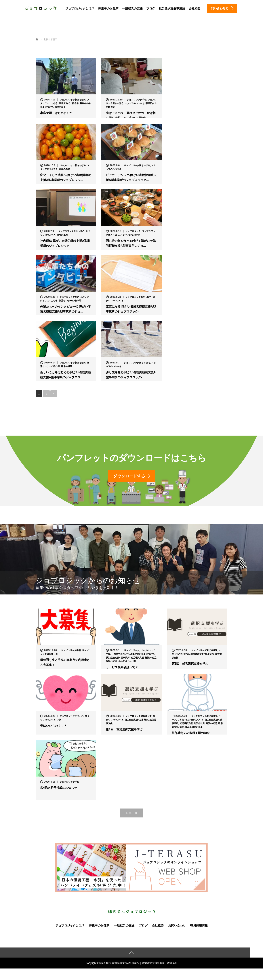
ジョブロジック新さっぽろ (73, 100)
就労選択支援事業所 (172, 8)
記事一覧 (131, 814)
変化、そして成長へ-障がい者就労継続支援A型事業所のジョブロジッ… (65, 178)
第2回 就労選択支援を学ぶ (190, 664)
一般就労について (120, 655)
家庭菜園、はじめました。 (58, 113)
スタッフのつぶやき (135, 103)
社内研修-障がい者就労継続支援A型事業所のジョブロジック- (65, 243)
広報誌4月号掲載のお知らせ (59, 788)
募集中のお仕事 (108, 8)
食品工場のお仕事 (127, 662)
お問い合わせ (177, 926)
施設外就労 (150, 658)
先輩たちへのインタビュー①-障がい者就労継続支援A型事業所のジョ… (65, 309)
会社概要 (195, 8)
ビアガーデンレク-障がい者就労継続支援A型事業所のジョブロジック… (131, 178)
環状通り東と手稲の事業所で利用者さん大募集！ (65, 663)
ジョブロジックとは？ (80, 8)
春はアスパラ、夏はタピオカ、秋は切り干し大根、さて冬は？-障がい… (131, 115)
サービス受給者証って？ (122, 668)
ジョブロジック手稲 (137, 100)
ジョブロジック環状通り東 (204, 651)
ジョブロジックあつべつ (72, 717)
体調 (59, 720)
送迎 (182, 728)
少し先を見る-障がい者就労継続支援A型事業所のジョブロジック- (131, 375)
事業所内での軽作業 (69, 103)
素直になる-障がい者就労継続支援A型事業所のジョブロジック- (131, 309)
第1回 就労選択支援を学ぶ (124, 730)
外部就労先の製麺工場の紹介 (191, 734)
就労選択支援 (137, 658)
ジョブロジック (133, 231)
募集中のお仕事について (142, 655)
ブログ (151, 8)
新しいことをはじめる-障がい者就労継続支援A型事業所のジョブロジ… (65, 375)
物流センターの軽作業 (70, 301)
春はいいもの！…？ (53, 726)
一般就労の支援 (132, 8)
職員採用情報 (199, 926)
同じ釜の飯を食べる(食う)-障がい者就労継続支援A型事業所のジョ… (131, 243)
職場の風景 (60, 107)
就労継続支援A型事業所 (118, 658)
